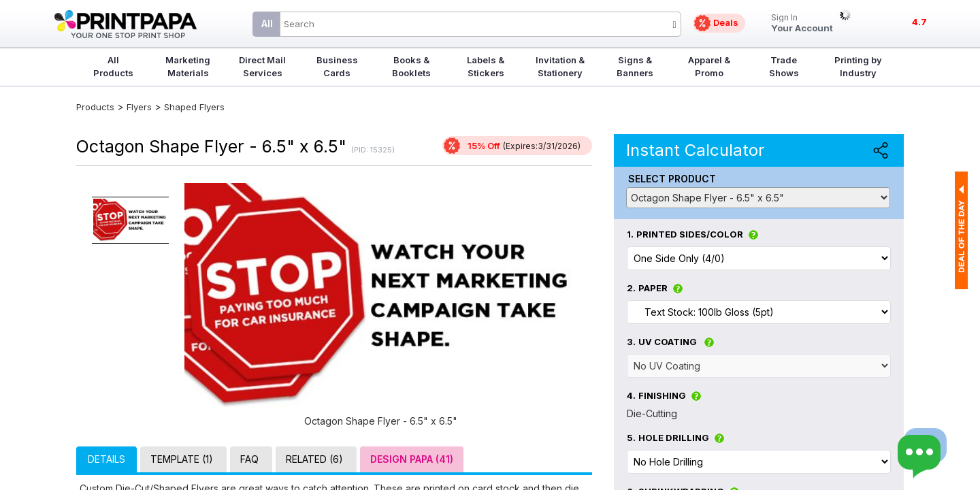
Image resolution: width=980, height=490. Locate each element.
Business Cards (337, 66)
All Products (113, 66)
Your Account (802, 23)
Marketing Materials (188, 66)
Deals (726, 22)
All (267, 23)
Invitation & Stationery (560, 66)
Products (95, 107)
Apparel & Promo (709, 66)
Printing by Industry (858, 66)
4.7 (919, 22)
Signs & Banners (635, 66)
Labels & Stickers (486, 66)
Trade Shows (784, 66)
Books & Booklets (411, 66)
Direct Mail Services (262, 66)
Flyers (139, 107)
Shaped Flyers (194, 107)
